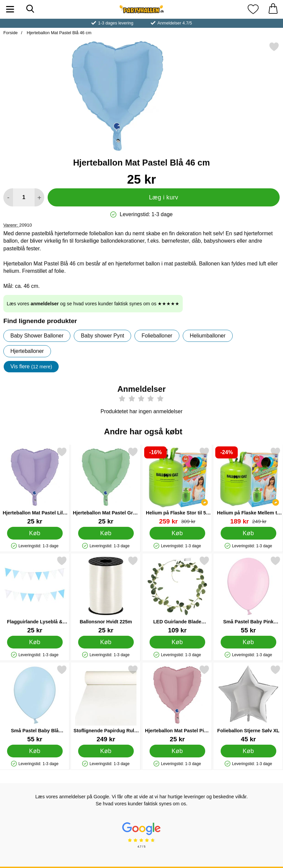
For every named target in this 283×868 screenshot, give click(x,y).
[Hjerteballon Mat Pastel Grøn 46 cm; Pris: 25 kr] (106, 486)
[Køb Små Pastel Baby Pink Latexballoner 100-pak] (248, 642)
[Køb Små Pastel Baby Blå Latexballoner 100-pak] (35, 751)
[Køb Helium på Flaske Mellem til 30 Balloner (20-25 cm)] (248, 533)
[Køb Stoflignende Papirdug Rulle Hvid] (106, 751)
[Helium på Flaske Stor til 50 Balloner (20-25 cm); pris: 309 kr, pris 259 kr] (177, 486)
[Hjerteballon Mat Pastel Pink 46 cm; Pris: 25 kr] (177, 704)
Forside (11, 33)
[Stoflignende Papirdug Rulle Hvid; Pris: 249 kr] (106, 704)
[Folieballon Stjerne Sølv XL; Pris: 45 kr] (248, 704)
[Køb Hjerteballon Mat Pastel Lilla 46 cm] (35, 533)
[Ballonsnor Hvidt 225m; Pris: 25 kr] (106, 595)
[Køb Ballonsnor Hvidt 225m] (106, 642)
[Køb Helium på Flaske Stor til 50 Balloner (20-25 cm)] (177, 533)
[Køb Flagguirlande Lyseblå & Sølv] (35, 642)
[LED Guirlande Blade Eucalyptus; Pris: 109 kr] (177, 595)
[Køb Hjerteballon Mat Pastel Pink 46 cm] (177, 751)
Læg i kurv (163, 197)
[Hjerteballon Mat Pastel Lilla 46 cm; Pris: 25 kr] (35, 486)
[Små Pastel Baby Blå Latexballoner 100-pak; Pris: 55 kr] (35, 704)
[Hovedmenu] (10, 9)
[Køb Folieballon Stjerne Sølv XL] (248, 751)
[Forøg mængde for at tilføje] (39, 197)
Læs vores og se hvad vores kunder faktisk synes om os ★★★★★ (93, 304)
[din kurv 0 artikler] (273, 9)
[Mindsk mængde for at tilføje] (8, 197)
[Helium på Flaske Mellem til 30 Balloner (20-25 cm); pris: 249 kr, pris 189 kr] (248, 486)
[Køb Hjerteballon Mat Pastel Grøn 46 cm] (106, 533)
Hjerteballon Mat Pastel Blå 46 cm (58, 33)
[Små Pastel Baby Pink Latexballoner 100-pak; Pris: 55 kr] (248, 595)
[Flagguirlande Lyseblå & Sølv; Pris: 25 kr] (35, 595)
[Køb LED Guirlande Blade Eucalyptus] (177, 642)
